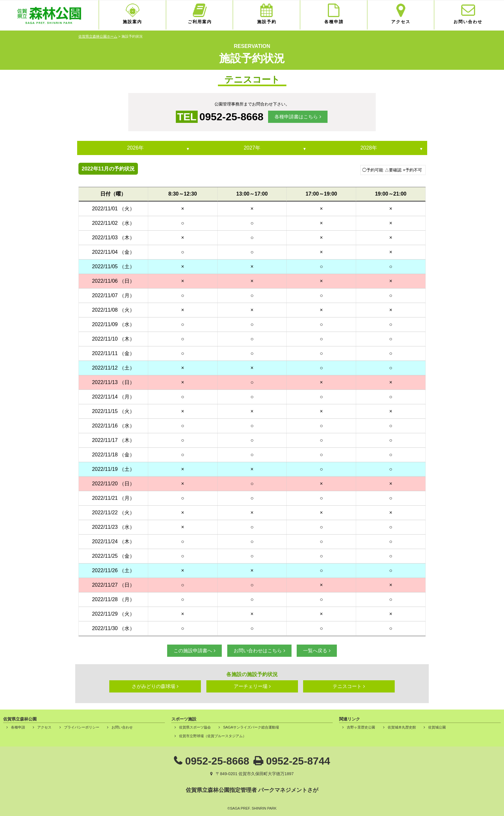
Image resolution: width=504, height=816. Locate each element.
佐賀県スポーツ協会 (195, 727)
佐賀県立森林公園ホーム (98, 36)
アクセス (401, 22)
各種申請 (334, 22)
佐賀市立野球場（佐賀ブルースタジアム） (213, 736)
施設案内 (132, 22)
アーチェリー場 (251, 686)
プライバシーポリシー (82, 727)
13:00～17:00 (252, 194)
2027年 (252, 148)
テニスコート (347, 686)
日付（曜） (113, 194)
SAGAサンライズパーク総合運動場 (251, 727)
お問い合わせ (468, 22)
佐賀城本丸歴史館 (402, 727)
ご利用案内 (200, 22)
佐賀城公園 (437, 727)
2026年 (135, 148)
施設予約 (267, 22)
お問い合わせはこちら (258, 651)
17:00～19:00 (321, 194)
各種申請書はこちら (296, 117)
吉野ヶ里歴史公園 (361, 727)
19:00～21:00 (391, 194)
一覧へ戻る (315, 651)
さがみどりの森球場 (153, 686)
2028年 (369, 148)
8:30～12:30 (183, 194)
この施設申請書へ (193, 651)
